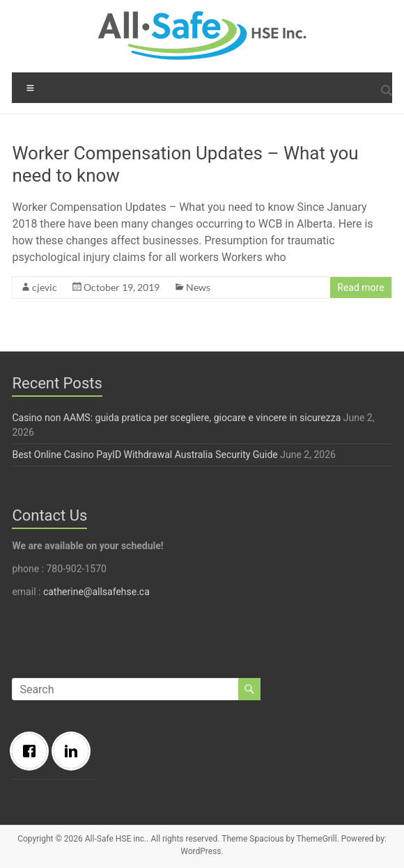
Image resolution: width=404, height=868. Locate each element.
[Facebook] (33, 751)
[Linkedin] (75, 751)
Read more (360, 287)
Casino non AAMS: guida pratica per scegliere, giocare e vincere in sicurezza (176, 418)
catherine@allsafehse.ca (96, 592)
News (198, 287)
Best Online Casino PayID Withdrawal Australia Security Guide (145, 455)
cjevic (45, 287)
